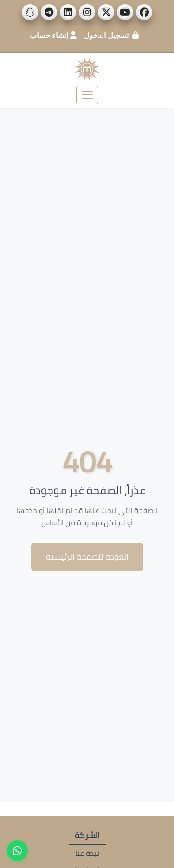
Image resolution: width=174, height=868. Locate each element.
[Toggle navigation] (87, 95)
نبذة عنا (87, 853)
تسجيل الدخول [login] (106, 35)
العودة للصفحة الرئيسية (87, 557)
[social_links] (144, 12)
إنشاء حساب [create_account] (49, 35)
